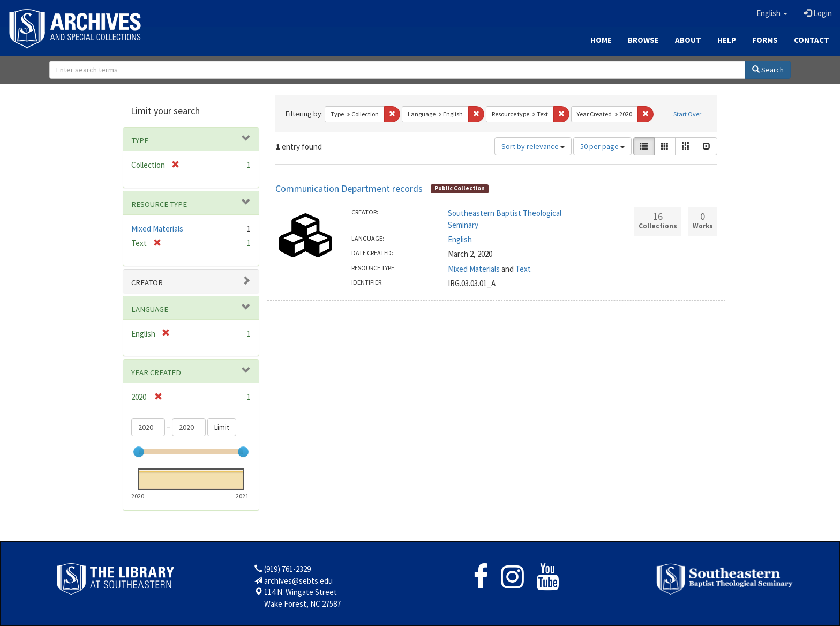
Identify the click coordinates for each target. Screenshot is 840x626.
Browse (643, 40)
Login (818, 13)
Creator (147, 282)
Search (768, 70)
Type (140, 140)
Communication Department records (349, 188)
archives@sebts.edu (298, 581)
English (460, 239)
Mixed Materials (474, 269)
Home (601, 40)
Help (727, 40)
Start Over (687, 114)
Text (523, 269)
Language (150, 309)
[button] (772, 13)
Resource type (159, 204)
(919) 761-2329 (287, 569)
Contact (812, 40)
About (688, 40)
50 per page (602, 146)
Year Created (156, 372)
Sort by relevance (533, 146)
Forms (765, 40)
